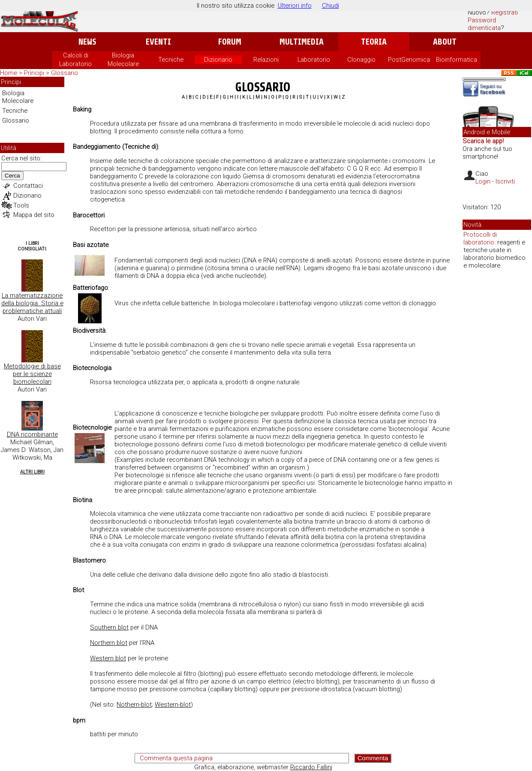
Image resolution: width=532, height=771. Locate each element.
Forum (230, 42)
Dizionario (218, 60)
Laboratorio (314, 60)
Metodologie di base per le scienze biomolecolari (32, 374)
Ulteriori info (295, 6)
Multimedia (302, 42)
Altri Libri (32, 472)
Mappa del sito (34, 215)
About (445, 42)
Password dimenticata (484, 24)
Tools (21, 205)
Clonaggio (361, 60)
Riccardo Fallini (311, 767)
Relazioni (266, 60)
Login (483, 181)
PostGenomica (409, 60)
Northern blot (109, 643)
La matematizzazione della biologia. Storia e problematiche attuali (32, 303)
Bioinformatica (457, 60)
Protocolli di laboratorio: (480, 238)
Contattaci (28, 186)
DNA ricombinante (32, 434)
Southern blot (109, 627)
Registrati (505, 12)
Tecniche (171, 60)
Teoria (374, 42)
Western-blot (173, 705)
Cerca (12, 176)
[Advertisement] (497, 407)
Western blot (108, 658)
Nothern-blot (134, 705)
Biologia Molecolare (18, 97)
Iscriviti (505, 181)
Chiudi (331, 6)
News (87, 42)
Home (9, 73)
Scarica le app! (483, 141)
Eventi (158, 42)
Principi (34, 73)
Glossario (65, 73)
